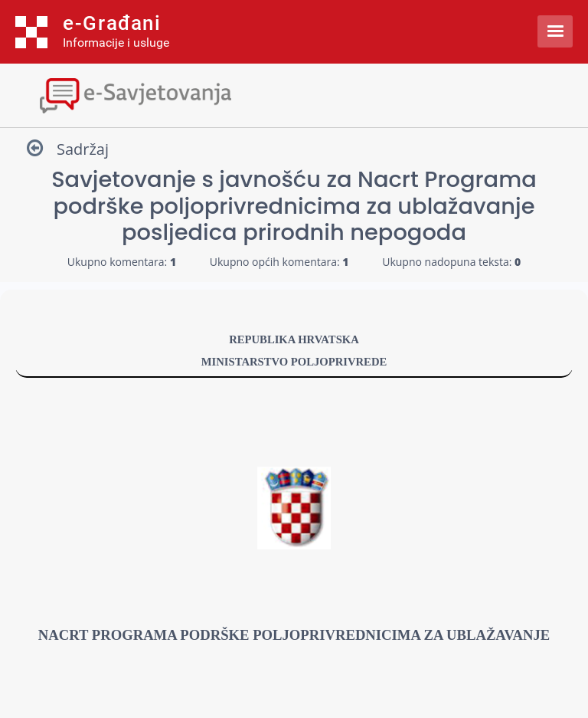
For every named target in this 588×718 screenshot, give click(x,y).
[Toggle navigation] (294, 94)
